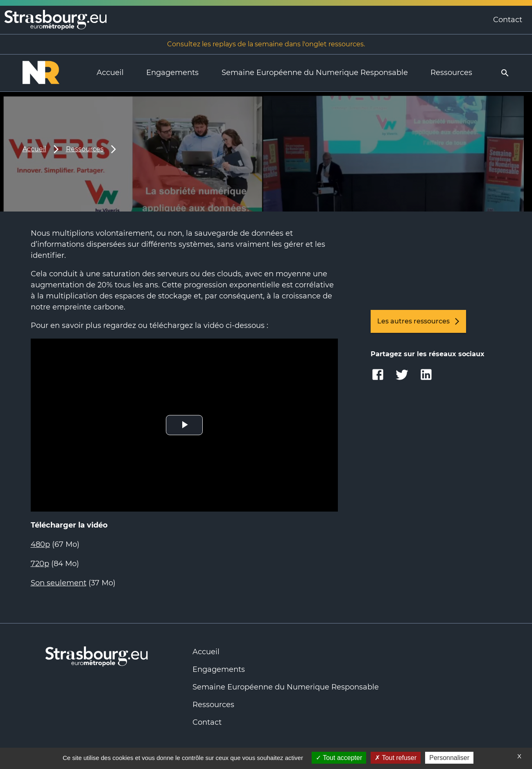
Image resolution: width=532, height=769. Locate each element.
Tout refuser (396, 758)
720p (40, 564)
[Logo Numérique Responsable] (48, 73)
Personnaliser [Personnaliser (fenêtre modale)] (449, 758)
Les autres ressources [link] (418, 321)
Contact (508, 20)
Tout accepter (339, 758)
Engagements (172, 73)
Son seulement (59, 583)
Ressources (451, 73)
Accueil (110, 73)
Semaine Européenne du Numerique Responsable (315, 73)
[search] (505, 73)
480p (40, 544)
